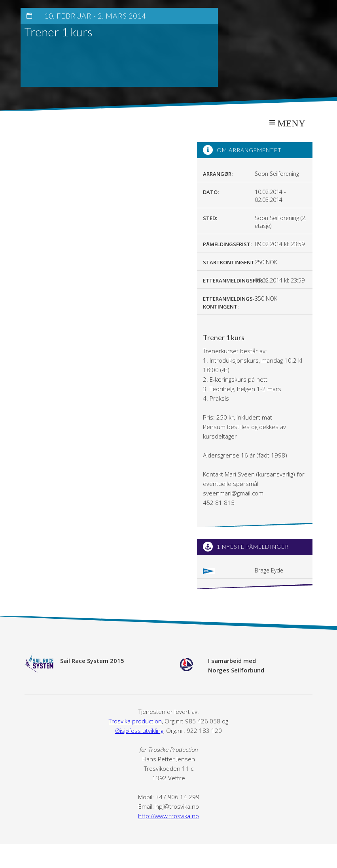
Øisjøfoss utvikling (139, 731)
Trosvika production (135, 721)
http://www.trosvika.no (168, 816)
